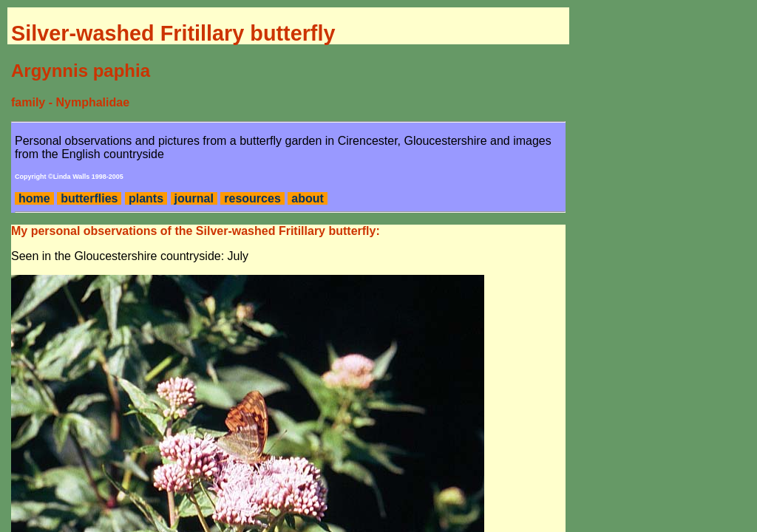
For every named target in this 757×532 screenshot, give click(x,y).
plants (146, 198)
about (308, 198)
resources (252, 198)
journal (194, 198)
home (34, 198)
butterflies (89, 198)
